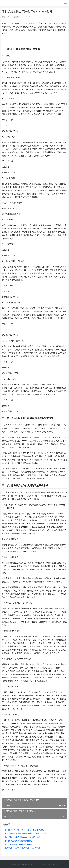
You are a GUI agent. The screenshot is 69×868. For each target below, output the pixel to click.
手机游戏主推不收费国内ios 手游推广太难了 (23, 837)
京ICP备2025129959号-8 (44, 864)
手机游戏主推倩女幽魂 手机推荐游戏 (20, 845)
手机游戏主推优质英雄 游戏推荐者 (19, 841)
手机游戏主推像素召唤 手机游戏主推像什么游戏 (24, 830)
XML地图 (54, 864)
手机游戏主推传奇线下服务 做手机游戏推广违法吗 (25, 833)
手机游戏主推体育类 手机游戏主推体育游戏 (22, 848)
